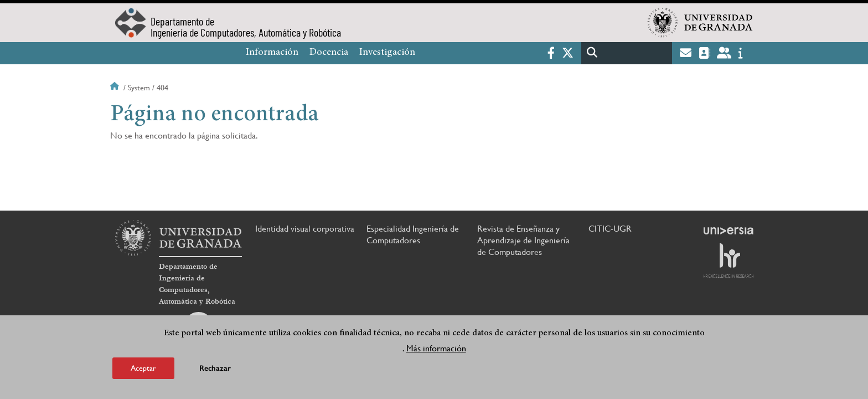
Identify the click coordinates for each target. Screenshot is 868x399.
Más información (436, 348)
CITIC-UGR (610, 229)
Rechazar (215, 368)
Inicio (116, 88)
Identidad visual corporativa (305, 229)
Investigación (387, 53)
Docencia (329, 53)
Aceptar (143, 368)
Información (272, 53)
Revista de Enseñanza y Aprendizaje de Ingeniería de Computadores (523, 240)
